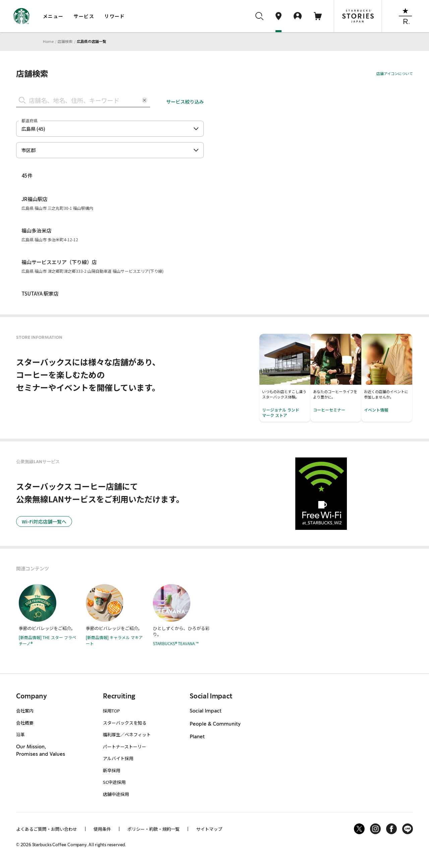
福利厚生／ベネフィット (127, 734)
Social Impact (206, 711)
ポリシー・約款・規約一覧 (154, 829)
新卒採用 (112, 770)
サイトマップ (209, 829)
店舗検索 (65, 41)
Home (48, 41)
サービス (84, 16)
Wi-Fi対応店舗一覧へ (44, 521)
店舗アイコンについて (395, 73)
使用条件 (102, 829)
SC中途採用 (114, 782)
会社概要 (25, 723)
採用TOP (111, 711)
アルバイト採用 (118, 758)
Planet (197, 737)
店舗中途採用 (116, 794)
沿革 (20, 734)
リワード (115, 16)
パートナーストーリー (125, 747)
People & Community (215, 724)
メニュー (53, 16)
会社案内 (25, 711)
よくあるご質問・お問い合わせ (47, 829)
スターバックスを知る (125, 723)
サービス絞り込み (185, 102)
